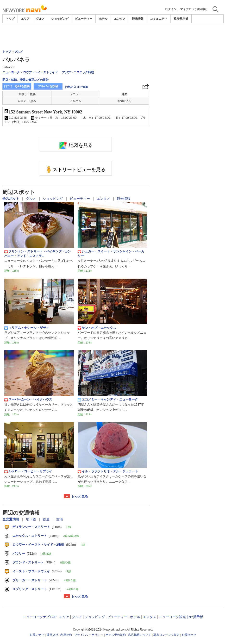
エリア (25, 19)
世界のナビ (37, 635)
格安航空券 (181, 19)
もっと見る (80, 496)
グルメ (40, 19)
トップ (10, 19)
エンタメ (120, 19)
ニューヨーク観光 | (173, 617)
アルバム (75, 101)
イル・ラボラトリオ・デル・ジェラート (108, 471)
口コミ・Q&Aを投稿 (17, 86)
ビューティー (84, 19)
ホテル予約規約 (116, 635)
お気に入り (125, 101)
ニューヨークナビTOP (40, 617)
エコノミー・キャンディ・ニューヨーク (108, 400)
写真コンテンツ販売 (166, 635)
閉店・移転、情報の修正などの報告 (25, 80)
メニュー (75, 94)
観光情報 (138, 19)
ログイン (171, 9)
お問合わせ (189, 635)
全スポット (11, 199)
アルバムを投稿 (48, 86)
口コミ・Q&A (27, 101)
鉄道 (47, 519)
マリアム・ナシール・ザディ (27, 328)
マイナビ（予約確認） (195, 9)
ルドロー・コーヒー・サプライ (28, 471)
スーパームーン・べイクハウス (28, 400)
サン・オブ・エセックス (97, 328)
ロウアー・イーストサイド (40, 72)
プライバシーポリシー (89, 635)
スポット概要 (27, 94)
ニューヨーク (11, 72)
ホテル (103, 19)
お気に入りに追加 (76, 87)
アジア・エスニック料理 (78, 72)
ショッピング (60, 19)
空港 (60, 519)
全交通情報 (11, 519)
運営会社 (52, 635)
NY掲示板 (196, 617)
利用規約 (66, 635)
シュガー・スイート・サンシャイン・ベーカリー (111, 253)
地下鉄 (31, 519)
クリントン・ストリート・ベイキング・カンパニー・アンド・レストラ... (38, 253)
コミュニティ (159, 19)
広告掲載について (140, 635)
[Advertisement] (113, 37)
